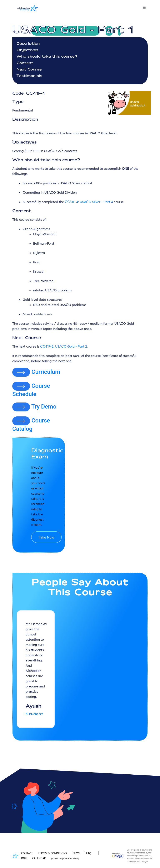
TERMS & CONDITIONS (52, 853)
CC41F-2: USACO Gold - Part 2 (64, 346)
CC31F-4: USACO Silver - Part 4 (89, 202)
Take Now (46, 537)
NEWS (76, 853)
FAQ (89, 853)
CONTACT (27, 853)
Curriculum (46, 372)
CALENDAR (39, 858)
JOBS (24, 858)
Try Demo (44, 407)
